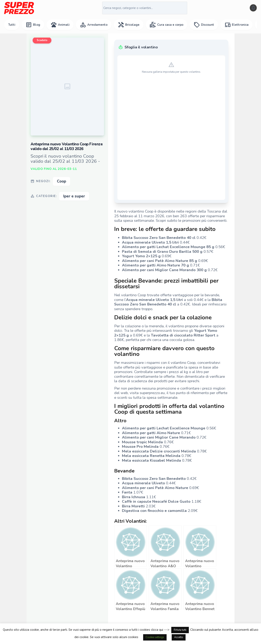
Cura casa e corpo (166, 25)
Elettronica (236, 25)
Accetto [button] (179, 637)
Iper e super (74, 196)
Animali (60, 25)
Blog (33, 25)
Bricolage (129, 25)
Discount (204, 25)
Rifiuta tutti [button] (180, 630)
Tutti (12, 25)
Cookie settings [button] (155, 637)
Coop (61, 181)
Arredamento (94, 25)
